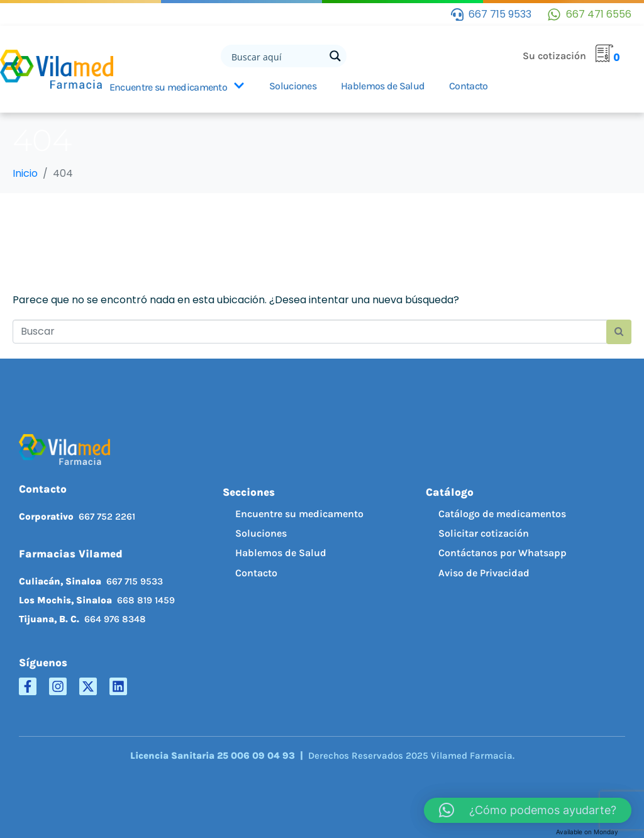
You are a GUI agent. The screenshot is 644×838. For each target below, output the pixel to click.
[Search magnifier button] (335, 56)
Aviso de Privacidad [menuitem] (484, 573)
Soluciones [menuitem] (261, 533)
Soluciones (293, 86)
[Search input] (277, 56)
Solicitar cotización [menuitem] (484, 533)
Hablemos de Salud (383, 86)
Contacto (468, 86)
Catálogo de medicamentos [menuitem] (502, 514)
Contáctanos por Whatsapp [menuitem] (502, 553)
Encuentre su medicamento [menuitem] (299, 514)
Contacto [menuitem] (256, 573)
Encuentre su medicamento (177, 87)
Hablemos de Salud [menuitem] (281, 553)
